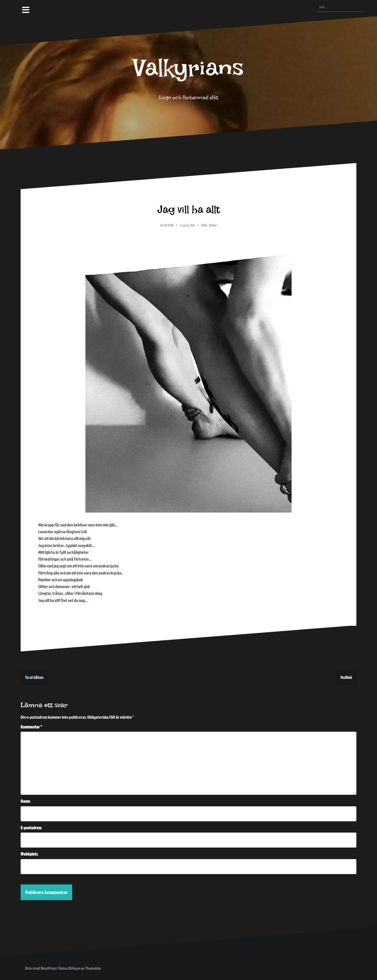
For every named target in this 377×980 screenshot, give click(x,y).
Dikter (213, 225)
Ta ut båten (34, 677)
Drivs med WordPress (41, 968)
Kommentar (31, 727)
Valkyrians (188, 74)
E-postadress (31, 828)
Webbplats (29, 854)
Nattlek (346, 677)
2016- (204, 225)
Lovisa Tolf (188, 225)
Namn (25, 801)
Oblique (74, 968)
